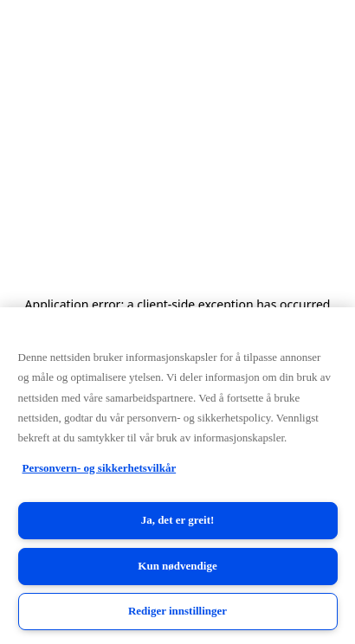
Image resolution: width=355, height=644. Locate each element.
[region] (177, 476)
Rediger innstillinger (177, 611)
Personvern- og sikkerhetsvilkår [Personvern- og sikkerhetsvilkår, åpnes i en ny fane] (100, 468)
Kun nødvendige (177, 566)
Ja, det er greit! (178, 520)
